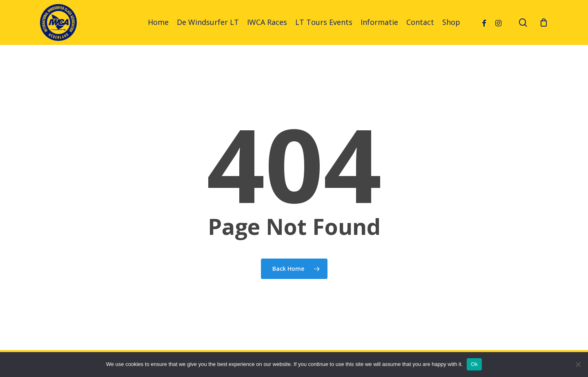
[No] (578, 364)
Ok (474, 364)
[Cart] (544, 22)
